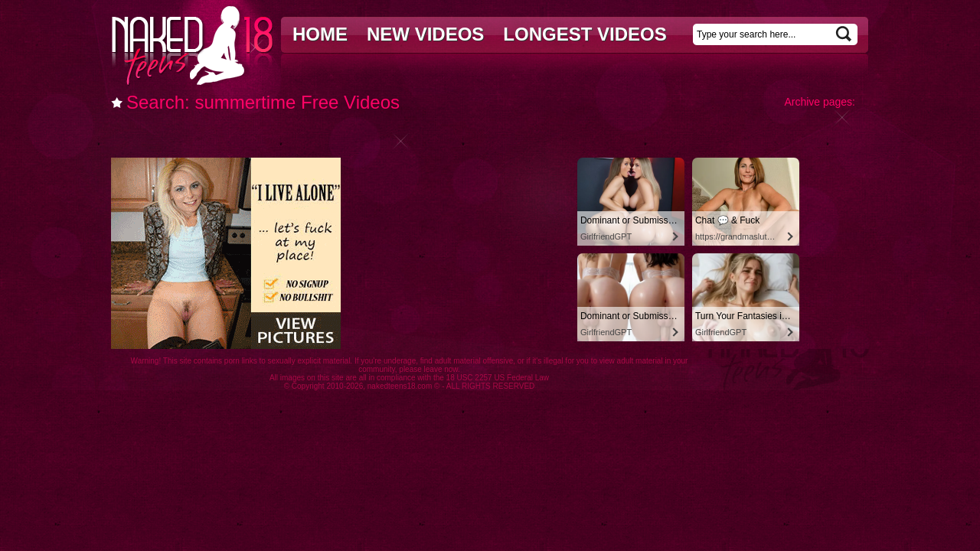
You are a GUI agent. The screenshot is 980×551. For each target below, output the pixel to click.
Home (320, 34)
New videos (425, 34)
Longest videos (585, 34)
